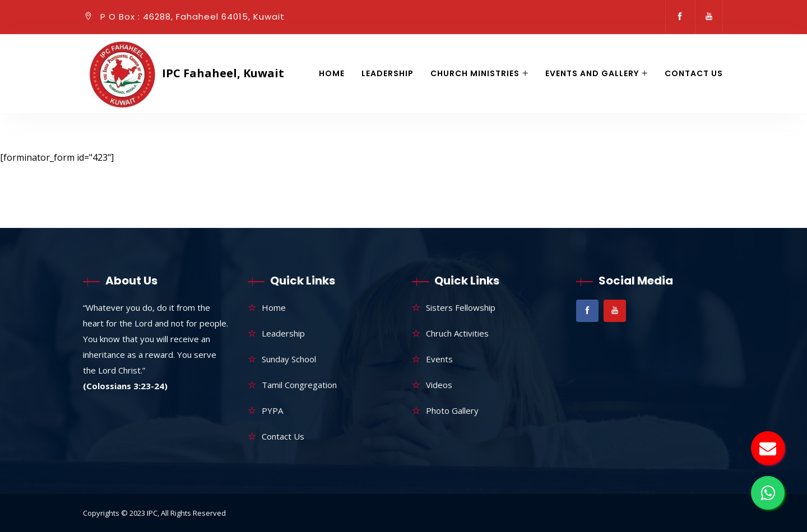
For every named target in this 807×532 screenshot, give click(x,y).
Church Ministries (475, 73)
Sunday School (289, 359)
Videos (439, 385)
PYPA (272, 410)
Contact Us (694, 73)
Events (439, 359)
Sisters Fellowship (461, 307)
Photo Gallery (452, 410)
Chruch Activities (457, 333)
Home (332, 73)
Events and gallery (592, 73)
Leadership (388, 73)
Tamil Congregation (299, 385)
